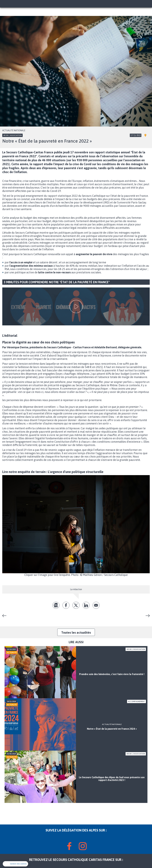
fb (66, 605)
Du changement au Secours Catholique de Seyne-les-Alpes (5, 616)
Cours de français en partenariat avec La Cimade (147, 616)
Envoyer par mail (96, 605)
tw (76, 605)
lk (86, 605)
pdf (56, 605)
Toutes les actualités (76, 632)
